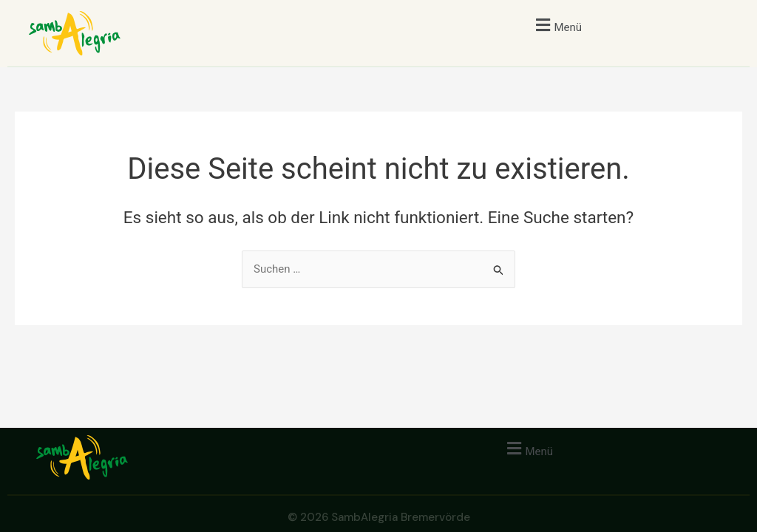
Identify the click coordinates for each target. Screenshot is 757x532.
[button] (557, 25)
